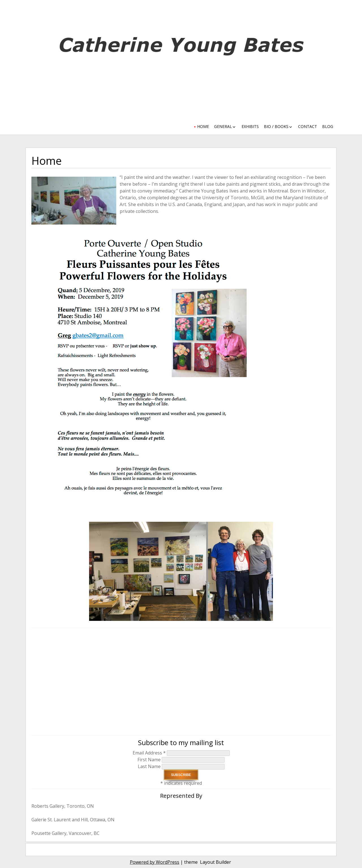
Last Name (150, 766)
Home (203, 126)
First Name (150, 760)
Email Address (149, 753)
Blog (328, 126)
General (223, 126)
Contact (308, 126)
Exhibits (250, 126)
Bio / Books (276, 126)
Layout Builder (216, 862)
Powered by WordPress (155, 862)
